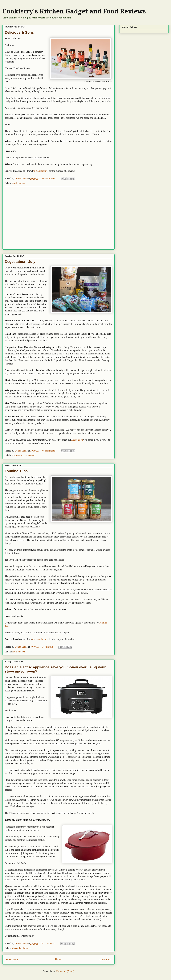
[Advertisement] (29, 218)
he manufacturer (41, 171)
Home (59, 959)
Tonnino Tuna (16, 471)
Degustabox (77, 440)
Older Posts (106, 960)
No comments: (49, 178)
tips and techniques (21, 948)
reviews (21, 183)
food (14, 183)
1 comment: (48, 647)
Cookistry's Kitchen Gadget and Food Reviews (74, 11)
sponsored (30, 455)
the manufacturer (40, 639)
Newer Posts (12, 960)
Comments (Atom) (65, 971)
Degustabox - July (20, 262)
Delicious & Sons (19, 32)
